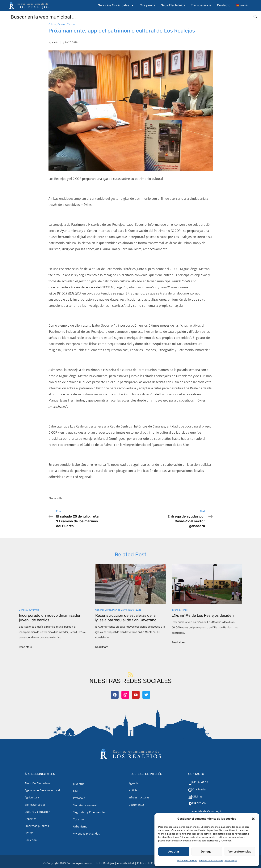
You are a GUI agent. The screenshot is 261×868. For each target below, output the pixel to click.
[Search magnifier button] (255, 16)
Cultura (52, 24)
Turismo (72, 24)
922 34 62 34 (200, 782)
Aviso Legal (231, 861)
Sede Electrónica (173, 5)
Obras (108, 610)
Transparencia (201, 5)
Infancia (176, 610)
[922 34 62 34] (190, 783)
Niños (185, 610)
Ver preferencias (240, 852)
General (62, 24)
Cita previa (147, 5)
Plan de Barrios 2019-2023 (127, 610)
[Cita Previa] (190, 790)
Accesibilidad (126, 863)
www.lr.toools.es (183, 281)
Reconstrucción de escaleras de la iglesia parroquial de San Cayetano (126, 618)
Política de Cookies (187, 861)
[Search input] (131, 17)
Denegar (207, 852)
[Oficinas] (190, 797)
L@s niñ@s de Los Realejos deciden (203, 615)
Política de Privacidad (211, 861)
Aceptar (174, 852)
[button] (253, 819)
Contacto (224, 5)
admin (55, 42)
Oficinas (197, 796)
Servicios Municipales (116, 5)
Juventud (34, 610)
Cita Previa (199, 789)
